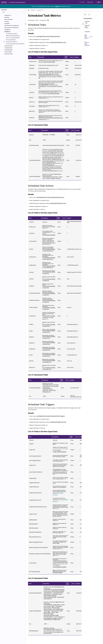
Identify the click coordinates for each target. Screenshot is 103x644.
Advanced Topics (8, 46)
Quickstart (7, 17)
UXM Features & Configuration (12, 26)
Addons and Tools (9, 54)
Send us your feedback (87, 44)
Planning (7, 21)
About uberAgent (9, 19)
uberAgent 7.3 (8, 15)
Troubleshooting (8, 48)
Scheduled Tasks (87, 22)
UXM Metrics (7, 30)
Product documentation (17, 2)
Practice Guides (8, 52)
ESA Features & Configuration (12, 28)
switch (57, 6)
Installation (7, 24)
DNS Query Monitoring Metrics (13, 36)
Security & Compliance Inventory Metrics (15, 44)
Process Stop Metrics (11, 40)
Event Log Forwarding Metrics (13, 38)
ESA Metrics (7, 32)
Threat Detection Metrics (12, 34)
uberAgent (33, 10)
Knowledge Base (8, 50)
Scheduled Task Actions (87, 27)
